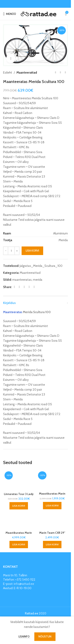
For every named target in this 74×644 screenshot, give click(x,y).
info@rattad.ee (24, 584)
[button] (19, 506)
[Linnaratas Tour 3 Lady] (19, 480)
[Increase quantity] (17, 251)
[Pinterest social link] (24, 287)
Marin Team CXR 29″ (52, 533)
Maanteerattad (27, 73)
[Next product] (65, 73)
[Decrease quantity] (6, 251)
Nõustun (45, 636)
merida (38, 280)
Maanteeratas (13, 312)
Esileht (8, 73)
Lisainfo (24, 636)
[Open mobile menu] (10, 14)
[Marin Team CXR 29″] (52, 520)
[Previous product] (55, 73)
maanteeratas (22, 280)
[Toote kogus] (11, 251)
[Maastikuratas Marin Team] (52, 480)
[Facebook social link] (14, 287)
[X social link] (19, 287)
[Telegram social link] (34, 287)
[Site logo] (39, 14)
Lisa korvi (32, 251)
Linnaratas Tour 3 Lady (19, 494)
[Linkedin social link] (29, 287)
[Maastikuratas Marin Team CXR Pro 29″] (19, 520)
